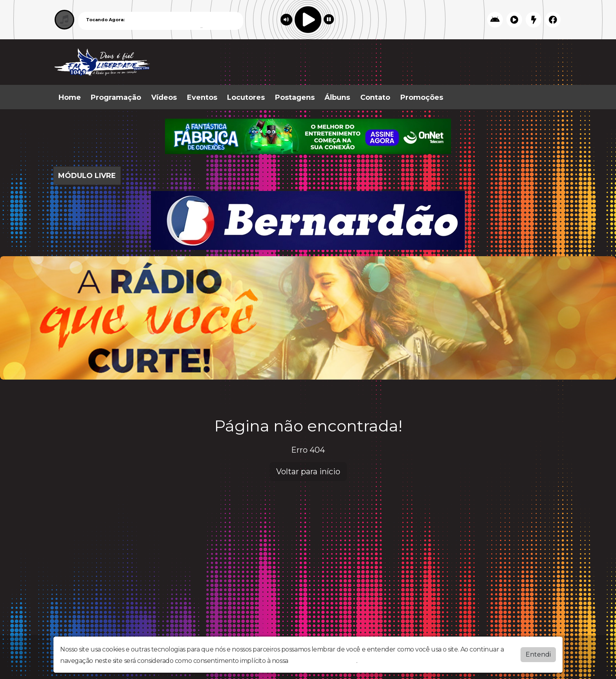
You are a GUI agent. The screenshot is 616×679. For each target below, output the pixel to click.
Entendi (538, 654)
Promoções (422, 97)
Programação (116, 97)
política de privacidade (323, 661)
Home (70, 97)
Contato (375, 97)
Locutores (246, 97)
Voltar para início (308, 472)
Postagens (295, 97)
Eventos (202, 97)
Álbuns (337, 97)
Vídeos (164, 97)
